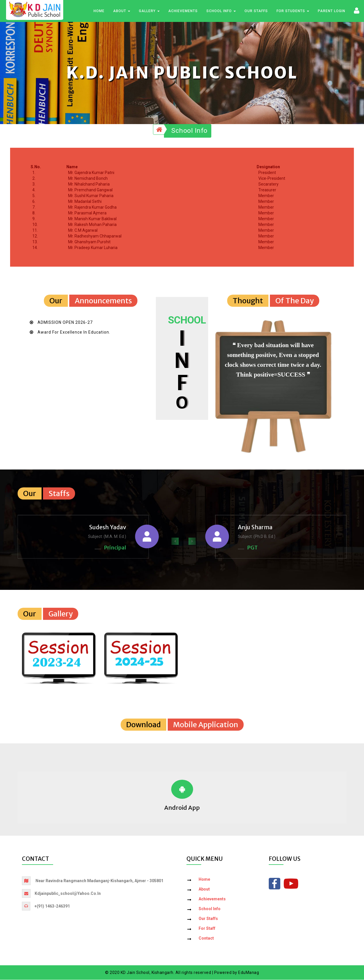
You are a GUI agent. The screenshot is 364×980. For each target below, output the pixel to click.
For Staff (207, 929)
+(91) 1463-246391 (52, 906)
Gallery (149, 11)
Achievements (183, 11)
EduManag (249, 973)
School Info (221, 11)
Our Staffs (256, 11)
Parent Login (332, 11)
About (122, 11)
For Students (293, 11)
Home (99, 11)
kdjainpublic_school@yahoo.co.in (68, 894)
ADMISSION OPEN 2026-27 (65, 323)
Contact (206, 938)
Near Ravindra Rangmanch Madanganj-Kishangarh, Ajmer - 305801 (99, 881)
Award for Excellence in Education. (74, 332)
